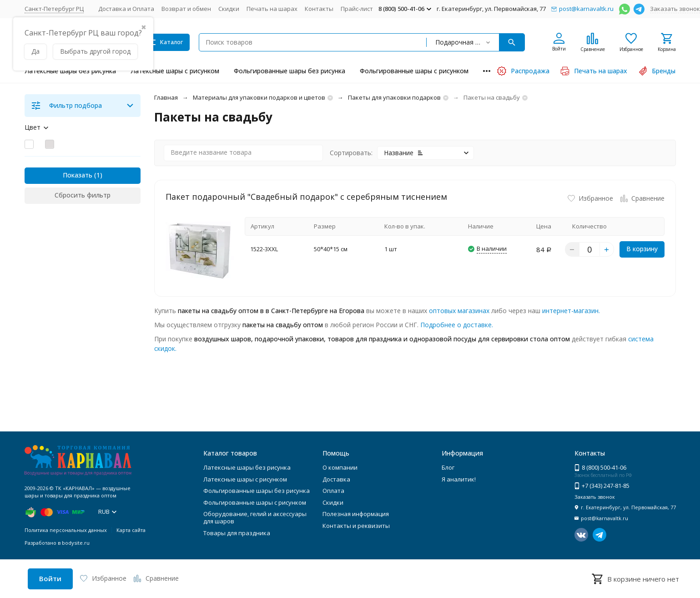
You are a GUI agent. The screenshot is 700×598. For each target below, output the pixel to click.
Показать (78, 175)
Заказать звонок (675, 9)
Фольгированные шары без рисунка (290, 71)
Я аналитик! (459, 479)
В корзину (642, 249)
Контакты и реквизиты (356, 526)
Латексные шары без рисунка (70, 71)
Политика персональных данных (66, 530)
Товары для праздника (237, 533)
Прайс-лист (357, 9)
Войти (50, 578)
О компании (340, 467)
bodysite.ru (76, 543)
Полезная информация (356, 514)
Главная (166, 97)
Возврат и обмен (186, 9)
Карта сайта (131, 530)
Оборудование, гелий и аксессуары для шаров (255, 517)
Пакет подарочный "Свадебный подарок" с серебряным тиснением (306, 197)
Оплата (333, 491)
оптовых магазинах (459, 311)
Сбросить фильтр (83, 195)
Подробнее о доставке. (457, 325)
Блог (448, 467)
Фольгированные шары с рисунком (414, 71)
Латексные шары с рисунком (175, 71)
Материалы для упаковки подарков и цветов (259, 97)
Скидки (229, 9)
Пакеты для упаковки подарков (394, 97)
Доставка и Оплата (126, 9)
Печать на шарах (272, 9)
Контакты (319, 9)
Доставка (336, 479)
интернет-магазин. (571, 311)
